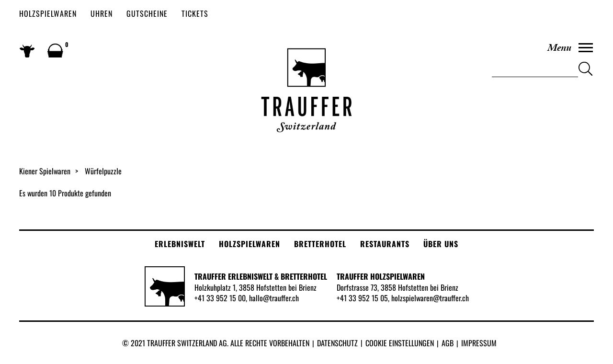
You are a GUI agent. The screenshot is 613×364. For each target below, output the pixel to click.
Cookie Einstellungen (400, 343)
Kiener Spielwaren (45, 171)
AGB (448, 343)
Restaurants (385, 244)
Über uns (441, 244)
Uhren (102, 13)
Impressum (479, 343)
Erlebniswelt (180, 244)
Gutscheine (147, 13)
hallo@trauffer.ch (274, 298)
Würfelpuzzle (103, 171)
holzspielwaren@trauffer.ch (430, 298)
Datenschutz (337, 343)
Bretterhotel (320, 244)
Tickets (195, 13)
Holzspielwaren (48, 13)
